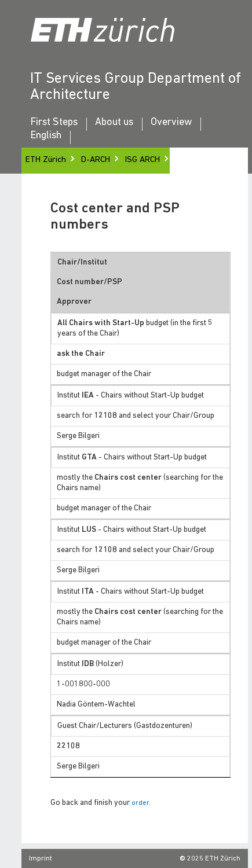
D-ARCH (96, 160)
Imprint (41, 859)
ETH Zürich (46, 160)
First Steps (54, 123)
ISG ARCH (143, 160)
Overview (171, 123)
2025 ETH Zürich (214, 859)
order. (141, 803)
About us (114, 123)
